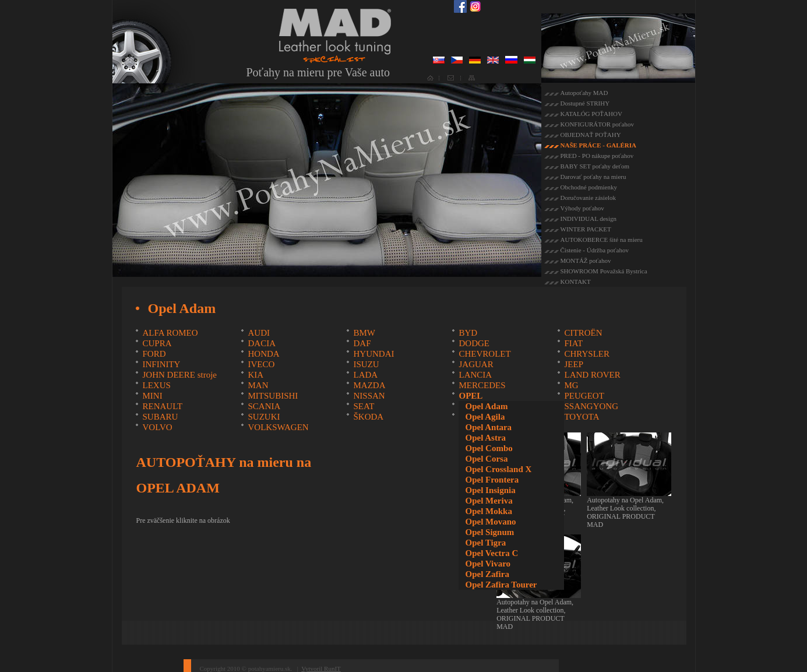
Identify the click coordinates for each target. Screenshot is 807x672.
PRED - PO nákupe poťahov (597, 156)
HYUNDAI (373, 354)
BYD (468, 333)
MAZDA (369, 385)
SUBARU (160, 417)
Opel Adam (486, 406)
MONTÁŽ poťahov (586, 261)
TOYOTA (582, 417)
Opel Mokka (488, 511)
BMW (364, 333)
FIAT (573, 343)
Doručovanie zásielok (588, 198)
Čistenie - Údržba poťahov (595, 250)
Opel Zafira (487, 574)
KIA (256, 375)
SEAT (364, 406)
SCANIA (264, 406)
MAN (258, 385)
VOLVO (157, 427)
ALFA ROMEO (170, 333)
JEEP (574, 364)
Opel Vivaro (488, 564)
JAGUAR (476, 364)
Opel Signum (489, 532)
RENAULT (162, 406)
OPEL (471, 396)
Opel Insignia (490, 490)
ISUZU (366, 364)
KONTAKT (576, 282)
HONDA (263, 354)
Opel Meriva (489, 501)
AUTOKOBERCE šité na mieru (602, 240)
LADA (365, 375)
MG (571, 385)
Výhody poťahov (582, 208)
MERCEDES (482, 385)
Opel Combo (489, 448)
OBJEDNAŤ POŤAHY (591, 135)
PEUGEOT (584, 396)
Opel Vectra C (491, 553)
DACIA (262, 343)
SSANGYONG (591, 406)
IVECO (261, 364)
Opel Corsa (486, 459)
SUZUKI (264, 417)
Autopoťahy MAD (584, 93)
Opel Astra (485, 438)
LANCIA (475, 375)
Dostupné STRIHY (585, 103)
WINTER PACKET (586, 229)
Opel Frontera (492, 480)
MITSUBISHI (273, 396)
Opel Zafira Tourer (501, 585)
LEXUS (156, 385)
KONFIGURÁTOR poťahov (597, 124)
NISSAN (369, 396)
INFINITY (161, 364)
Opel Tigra (485, 543)
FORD (154, 354)
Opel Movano (490, 522)
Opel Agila (485, 417)
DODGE (474, 343)
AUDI (259, 333)
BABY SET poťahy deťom (595, 166)
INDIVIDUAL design (588, 219)
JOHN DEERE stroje (179, 375)
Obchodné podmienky (589, 187)
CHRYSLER (587, 354)
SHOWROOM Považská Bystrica (604, 271)
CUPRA (157, 343)
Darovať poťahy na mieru (593, 177)
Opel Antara (488, 427)
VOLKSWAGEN (278, 427)
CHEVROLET (484, 354)
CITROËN (583, 333)
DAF (362, 343)
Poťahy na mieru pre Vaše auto (318, 72)
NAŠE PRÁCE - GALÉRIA (599, 145)
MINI (152, 396)
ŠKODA (368, 417)
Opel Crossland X (498, 469)
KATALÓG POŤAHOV (591, 114)
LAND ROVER (592, 375)
